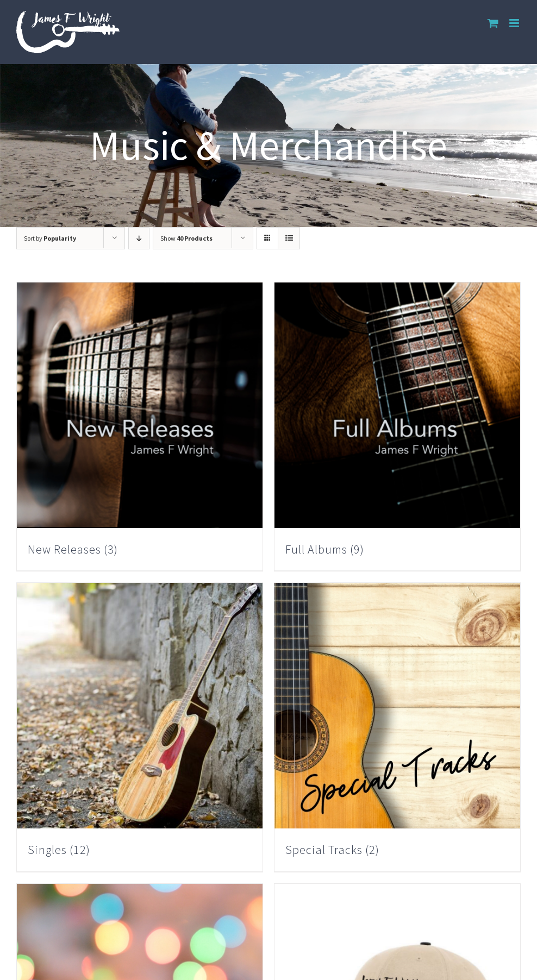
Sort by (50, 238)
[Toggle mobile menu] (515, 23)
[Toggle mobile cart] (493, 23)
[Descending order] (139, 238)
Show (186, 238)
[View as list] (289, 238)
